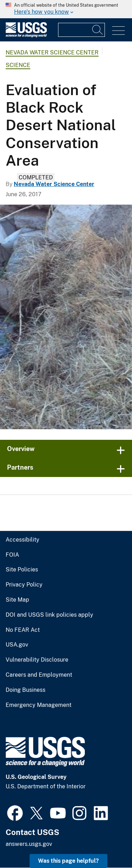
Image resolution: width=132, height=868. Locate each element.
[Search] (98, 30)
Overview (21, 449)
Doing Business (26, 690)
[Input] (81, 30)
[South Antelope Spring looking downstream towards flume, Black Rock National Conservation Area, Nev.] (66, 317)
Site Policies (22, 570)
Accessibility (23, 540)
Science (18, 65)
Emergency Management (39, 705)
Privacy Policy (24, 585)
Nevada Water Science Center (52, 52)
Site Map (17, 600)
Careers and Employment (39, 675)
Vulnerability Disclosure (37, 660)
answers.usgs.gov (29, 844)
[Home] (26, 36)
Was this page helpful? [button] (68, 861)
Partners (20, 467)
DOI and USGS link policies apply (49, 615)
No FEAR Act (23, 630)
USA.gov (17, 645)
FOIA (12, 555)
